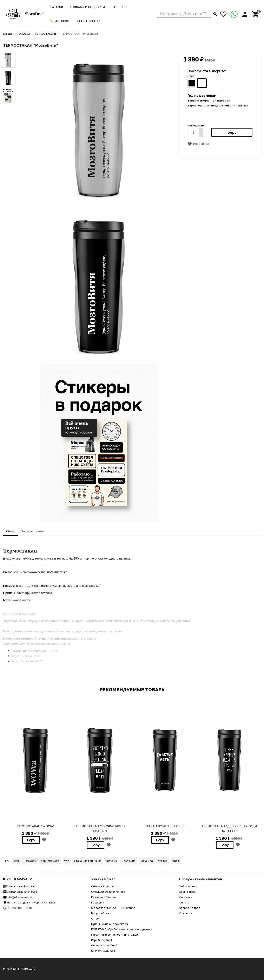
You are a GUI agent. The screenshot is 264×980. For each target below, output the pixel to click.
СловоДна (129, 861)
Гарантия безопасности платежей (115, 935)
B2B (113, 7)
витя (176, 861)
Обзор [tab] (10, 531)
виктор (163, 861)
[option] (35, 771)
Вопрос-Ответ (101, 913)
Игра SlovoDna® (102, 940)
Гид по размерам (202, 96)
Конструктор (88, 21)
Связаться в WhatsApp (20, 892)
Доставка (186, 897)
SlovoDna (147, 861)
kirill (16, 861)
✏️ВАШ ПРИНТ (61, 21)
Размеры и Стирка (103, 897)
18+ (125, 7)
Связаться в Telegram (20, 886)
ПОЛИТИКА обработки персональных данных (122, 929)
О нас (95, 919)
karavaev (30, 861)
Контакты (186, 913)
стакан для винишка (88, 861)
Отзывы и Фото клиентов (108, 892)
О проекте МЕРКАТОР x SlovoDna (113, 908)
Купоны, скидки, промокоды (110, 924)
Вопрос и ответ (190, 908)
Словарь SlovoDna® (104, 945)
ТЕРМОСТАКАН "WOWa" (35, 826)
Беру (31, 840)
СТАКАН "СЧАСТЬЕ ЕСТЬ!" (164, 826)
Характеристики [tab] (33, 531)
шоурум (112, 861)
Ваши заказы (188, 892)
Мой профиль (188, 886)
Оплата (184, 902)
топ (67, 861)
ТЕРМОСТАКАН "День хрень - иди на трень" (229, 828)
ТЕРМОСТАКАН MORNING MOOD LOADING (100, 828)
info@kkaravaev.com (19, 897)
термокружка (50, 861)
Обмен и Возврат (103, 886)
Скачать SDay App (103, 951)
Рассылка (98, 902)
